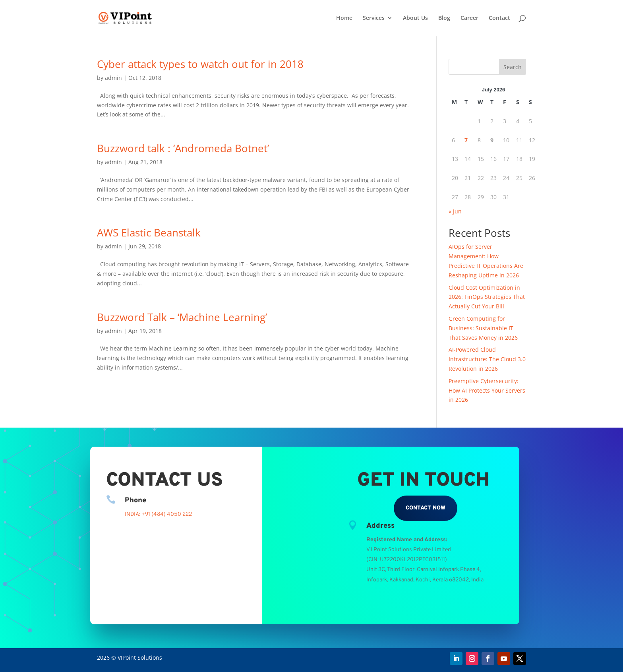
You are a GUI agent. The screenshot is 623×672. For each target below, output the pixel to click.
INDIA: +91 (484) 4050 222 (158, 514)
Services (374, 18)
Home (344, 18)
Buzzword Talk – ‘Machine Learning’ (182, 317)
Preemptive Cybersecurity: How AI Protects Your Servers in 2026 (487, 390)
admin (113, 78)
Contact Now (426, 508)
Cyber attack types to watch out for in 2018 (200, 64)
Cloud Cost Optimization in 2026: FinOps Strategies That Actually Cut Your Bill (487, 297)
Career (469, 18)
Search (513, 67)
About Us (415, 18)
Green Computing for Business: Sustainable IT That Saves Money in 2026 (483, 328)
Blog (444, 18)
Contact (499, 18)
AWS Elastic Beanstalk (149, 232)
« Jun (455, 211)
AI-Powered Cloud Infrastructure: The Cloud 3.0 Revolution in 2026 (487, 359)
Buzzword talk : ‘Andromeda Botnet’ (183, 148)
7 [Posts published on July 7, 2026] (466, 140)
